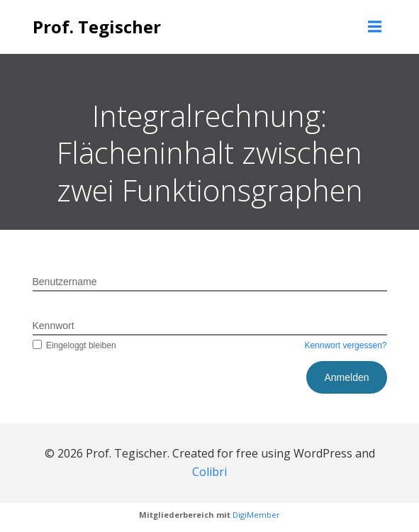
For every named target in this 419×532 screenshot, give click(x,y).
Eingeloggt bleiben (74, 345)
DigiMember (256, 515)
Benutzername (65, 282)
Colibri (210, 472)
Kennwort (54, 326)
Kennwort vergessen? (345, 345)
